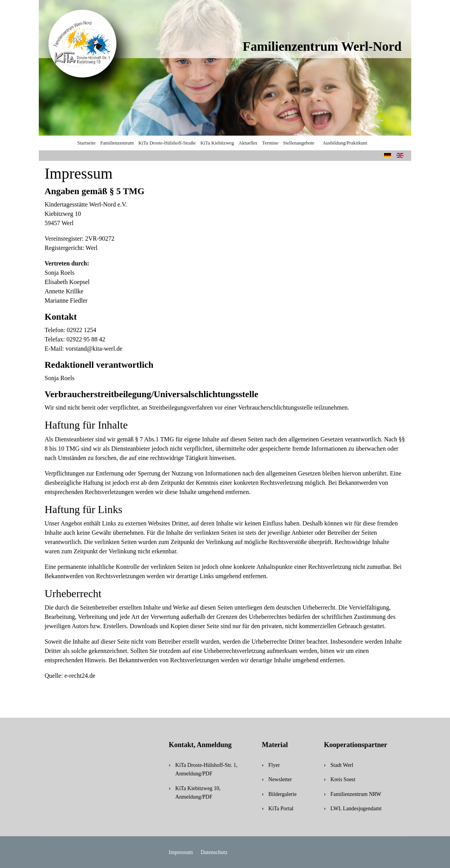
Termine (270, 143)
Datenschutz (214, 852)
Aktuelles (248, 143)
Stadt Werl (342, 765)
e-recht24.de (80, 676)
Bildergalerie (283, 794)
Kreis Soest (343, 779)
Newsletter (280, 779)
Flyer (274, 765)
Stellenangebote (299, 143)
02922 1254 (81, 330)
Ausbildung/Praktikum (345, 143)
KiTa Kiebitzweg (217, 143)
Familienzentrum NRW (356, 794)
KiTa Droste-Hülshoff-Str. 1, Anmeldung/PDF (207, 769)
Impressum (181, 852)
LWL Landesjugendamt (356, 809)
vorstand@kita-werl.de (94, 349)
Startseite (86, 143)
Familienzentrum (117, 143)
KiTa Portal (281, 809)
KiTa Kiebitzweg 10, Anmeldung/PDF (198, 793)
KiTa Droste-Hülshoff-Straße (167, 143)
